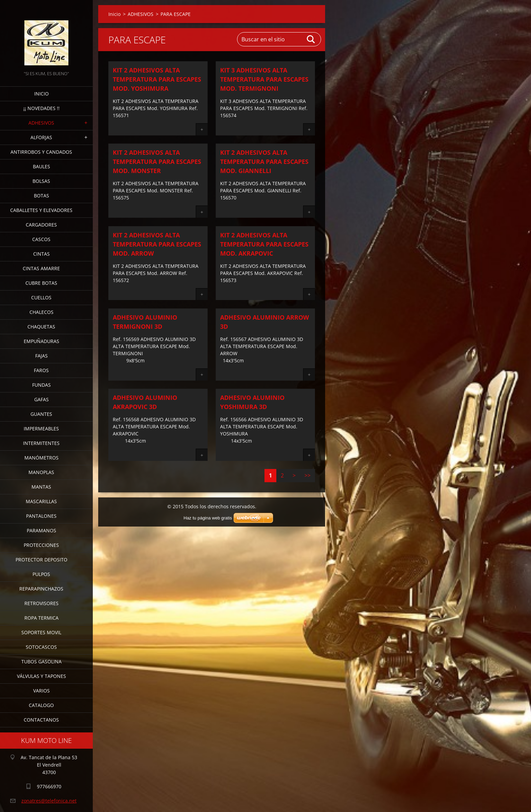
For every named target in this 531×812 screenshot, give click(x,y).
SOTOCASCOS (41, 647)
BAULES (41, 166)
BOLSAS (41, 181)
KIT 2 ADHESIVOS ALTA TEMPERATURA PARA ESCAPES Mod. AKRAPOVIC (264, 244)
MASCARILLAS (41, 501)
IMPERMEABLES (41, 429)
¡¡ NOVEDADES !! (41, 108)
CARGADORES (41, 225)
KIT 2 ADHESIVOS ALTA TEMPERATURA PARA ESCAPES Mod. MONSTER (157, 162)
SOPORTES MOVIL (41, 632)
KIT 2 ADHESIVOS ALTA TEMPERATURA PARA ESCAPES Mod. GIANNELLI (264, 162)
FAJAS (41, 356)
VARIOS (41, 691)
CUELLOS (41, 297)
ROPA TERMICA (41, 618)
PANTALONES (41, 516)
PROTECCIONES (41, 545)
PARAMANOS (41, 530)
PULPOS (41, 574)
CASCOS (41, 239)
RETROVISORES (41, 603)
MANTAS (41, 487)
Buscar (311, 39)
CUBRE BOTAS (41, 283)
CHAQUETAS (41, 327)
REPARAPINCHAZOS (41, 589)
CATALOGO (41, 705)
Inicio (41, 94)
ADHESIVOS (41, 123)
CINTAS (41, 254)
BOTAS (41, 196)
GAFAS (41, 399)
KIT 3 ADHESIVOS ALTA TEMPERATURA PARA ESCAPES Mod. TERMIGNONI (264, 79)
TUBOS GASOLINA (41, 661)
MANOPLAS (41, 472)
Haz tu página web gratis (208, 518)
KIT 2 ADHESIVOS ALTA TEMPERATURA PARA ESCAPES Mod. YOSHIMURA (157, 79)
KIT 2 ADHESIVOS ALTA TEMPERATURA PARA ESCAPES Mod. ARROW (157, 244)
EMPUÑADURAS (41, 341)
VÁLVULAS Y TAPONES (41, 676)
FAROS (41, 370)
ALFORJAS (41, 137)
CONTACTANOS (41, 720)
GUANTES (41, 414)
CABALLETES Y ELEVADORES (41, 210)
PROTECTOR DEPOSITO (41, 560)
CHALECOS (41, 312)
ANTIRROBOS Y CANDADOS (41, 152)
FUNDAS (41, 385)
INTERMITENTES (41, 443)
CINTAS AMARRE (41, 268)
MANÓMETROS (41, 458)
